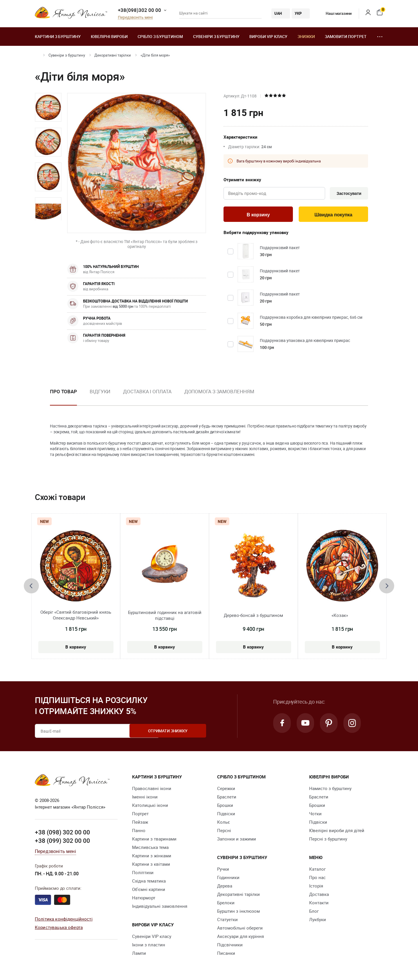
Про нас (317, 878)
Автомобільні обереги (240, 929)
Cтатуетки (227, 921)
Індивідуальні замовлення (160, 907)
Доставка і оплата (147, 393)
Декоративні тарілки (113, 55)
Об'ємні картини (149, 890)
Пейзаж (140, 823)
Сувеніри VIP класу (152, 937)
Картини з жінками (152, 857)
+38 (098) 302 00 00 (62, 833)
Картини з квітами (151, 865)
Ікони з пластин (149, 946)
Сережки (226, 789)
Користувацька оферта (59, 928)
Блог (314, 912)
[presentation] (31, 587)
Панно (139, 832)
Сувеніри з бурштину (216, 36)
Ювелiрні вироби (109, 36)
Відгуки (100, 393)
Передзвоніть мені (135, 18)
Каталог (317, 870)
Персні (224, 832)
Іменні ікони (145, 798)
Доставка (319, 895)
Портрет (140, 815)
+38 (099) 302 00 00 (62, 842)
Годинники (228, 878)
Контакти (319, 904)
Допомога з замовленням (219, 393)
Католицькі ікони (150, 806)
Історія (316, 887)
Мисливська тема (150, 848)
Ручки (223, 870)
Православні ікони (152, 789)
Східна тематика (149, 882)
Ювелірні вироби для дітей (337, 832)
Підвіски (226, 815)
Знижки (306, 36)
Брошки (225, 806)
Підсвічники (230, 946)
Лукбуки (318, 921)
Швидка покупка (334, 215)
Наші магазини (334, 13)
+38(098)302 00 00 (139, 10)
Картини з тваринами (154, 840)
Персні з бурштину (328, 840)
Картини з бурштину (58, 36)
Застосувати (348, 194)
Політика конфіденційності (64, 920)
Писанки (226, 954)
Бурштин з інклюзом (238, 912)
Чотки (315, 815)
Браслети (227, 798)
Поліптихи (143, 874)
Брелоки (226, 904)
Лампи (139, 954)
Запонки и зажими (237, 840)
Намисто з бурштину (330, 789)
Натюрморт (144, 899)
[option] (48, 107)
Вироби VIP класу (268, 36)
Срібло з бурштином (160, 36)
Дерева (225, 887)
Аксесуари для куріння (240, 937)
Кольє (224, 823)
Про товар (63, 393)
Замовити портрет (346, 36)
